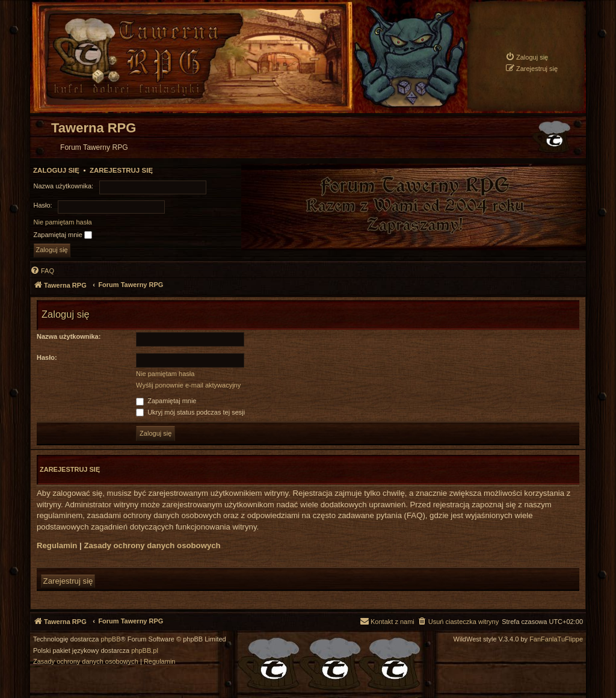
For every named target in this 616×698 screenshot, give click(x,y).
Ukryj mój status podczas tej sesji (190, 412)
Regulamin (57, 545)
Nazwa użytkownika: (69, 336)
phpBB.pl (145, 651)
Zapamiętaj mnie (63, 235)
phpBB (111, 639)
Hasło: (47, 357)
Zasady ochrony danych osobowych (152, 545)
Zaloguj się (56, 170)
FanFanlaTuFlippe (556, 639)
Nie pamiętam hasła (63, 222)
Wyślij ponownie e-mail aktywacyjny (188, 385)
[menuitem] (527, 57)
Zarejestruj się (121, 170)
